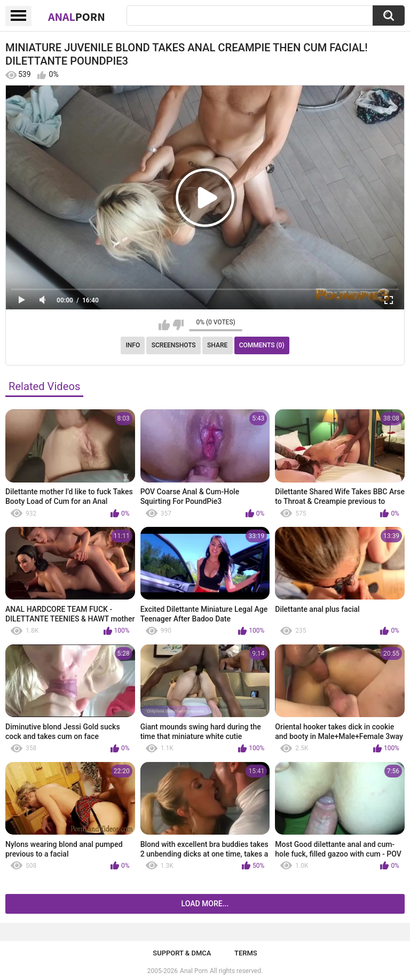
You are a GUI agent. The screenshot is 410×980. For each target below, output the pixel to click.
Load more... (205, 904)
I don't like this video (178, 325)
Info (133, 345)
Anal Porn (194, 971)
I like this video (164, 325)
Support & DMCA (182, 953)
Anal (77, 17)
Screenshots (174, 345)
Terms (246, 953)
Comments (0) (262, 345)
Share (217, 345)
